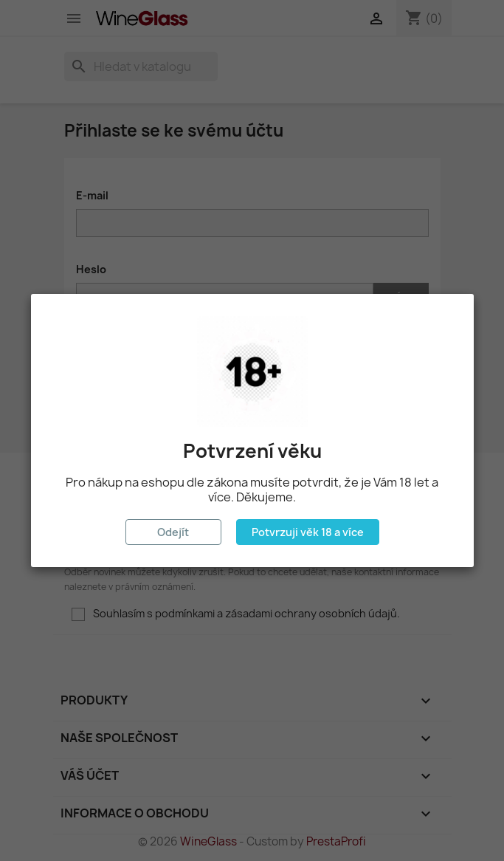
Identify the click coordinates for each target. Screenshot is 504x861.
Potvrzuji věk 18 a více (308, 532)
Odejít (173, 532)
